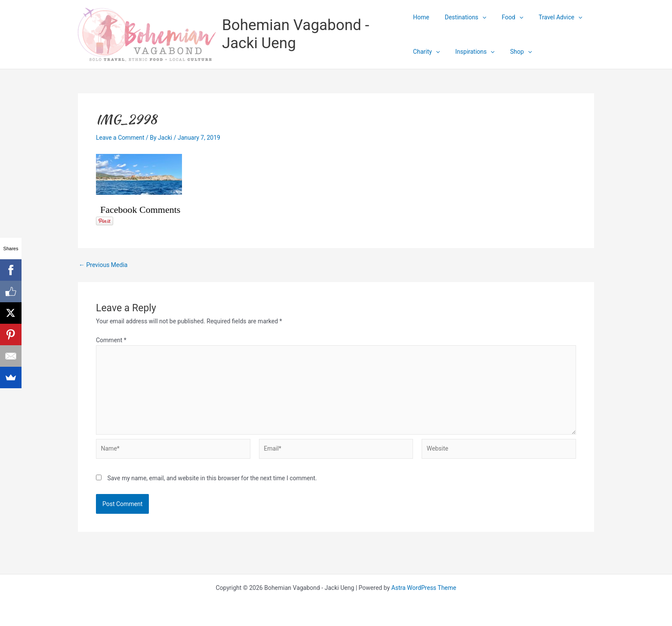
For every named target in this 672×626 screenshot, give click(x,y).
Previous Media (103, 265)
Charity (426, 52)
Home (421, 17)
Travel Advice (550, 17)
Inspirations (471, 52)
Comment (111, 340)
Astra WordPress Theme (424, 588)
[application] (479, 17)
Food (506, 17)
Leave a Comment (120, 138)
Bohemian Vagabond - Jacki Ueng (296, 34)
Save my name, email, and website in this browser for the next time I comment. (212, 478)
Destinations (462, 17)
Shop (514, 52)
